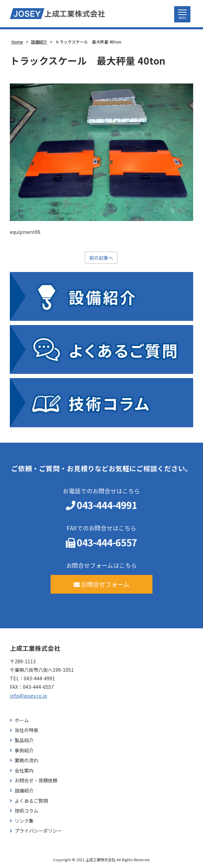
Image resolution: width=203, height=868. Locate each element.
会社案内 (24, 771)
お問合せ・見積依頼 (36, 780)
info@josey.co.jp (29, 696)
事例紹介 (24, 751)
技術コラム (26, 811)
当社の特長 (26, 730)
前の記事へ (101, 258)
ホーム (22, 720)
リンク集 (24, 821)
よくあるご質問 (31, 801)
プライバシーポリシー (38, 831)
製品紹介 (24, 740)
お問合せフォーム (102, 584)
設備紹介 (24, 791)
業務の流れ (26, 760)
